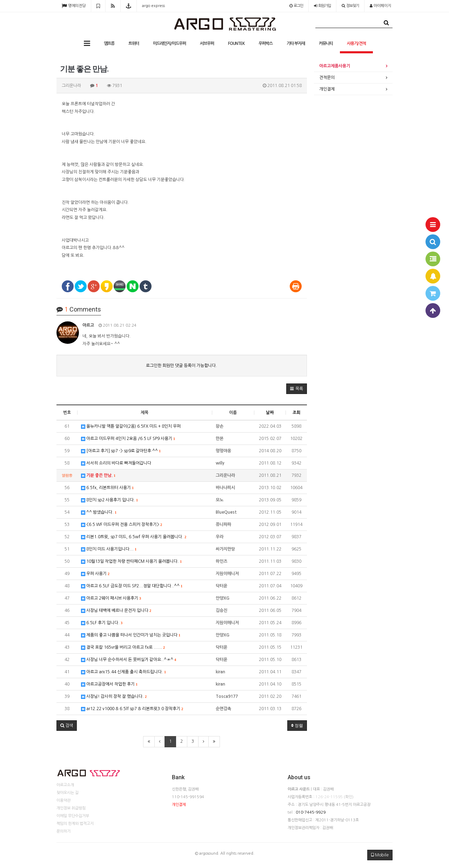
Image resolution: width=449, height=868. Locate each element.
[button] (297, 389)
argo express (153, 6)
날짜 (270, 413)
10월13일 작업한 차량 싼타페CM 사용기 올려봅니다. (131, 562)
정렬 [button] (297, 726)
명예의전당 (74, 6)
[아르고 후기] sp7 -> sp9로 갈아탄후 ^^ (121, 451)
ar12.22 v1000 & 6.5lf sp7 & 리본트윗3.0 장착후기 (132, 709)
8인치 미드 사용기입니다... (109, 549)
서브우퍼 (207, 44)
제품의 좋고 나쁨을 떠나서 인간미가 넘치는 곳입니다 (131, 635)
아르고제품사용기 (335, 66)
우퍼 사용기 (95, 574)
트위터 (134, 44)
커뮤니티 (326, 44)
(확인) (349, 797)
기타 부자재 (296, 44)
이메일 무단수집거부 (73, 816)
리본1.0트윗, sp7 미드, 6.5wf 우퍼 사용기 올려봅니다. (134, 537)
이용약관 (63, 800)
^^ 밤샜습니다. (99, 512)
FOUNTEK (236, 44)
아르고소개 (65, 785)
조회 (296, 413)
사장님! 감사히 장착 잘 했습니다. (114, 697)
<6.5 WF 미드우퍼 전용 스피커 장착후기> (122, 525)
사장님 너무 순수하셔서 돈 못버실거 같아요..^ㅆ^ (129, 660)
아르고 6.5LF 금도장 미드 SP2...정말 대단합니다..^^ (132, 586)
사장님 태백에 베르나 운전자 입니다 (116, 611)
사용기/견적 (356, 44)
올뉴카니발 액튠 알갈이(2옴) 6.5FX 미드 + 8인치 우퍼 (131, 426)
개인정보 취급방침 (71, 808)
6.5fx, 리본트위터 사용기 (107, 488)
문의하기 (63, 831)
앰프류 (109, 44)
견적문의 (327, 78)
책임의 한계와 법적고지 (75, 824)
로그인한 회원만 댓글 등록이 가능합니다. (182, 366)
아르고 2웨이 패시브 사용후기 (111, 598)
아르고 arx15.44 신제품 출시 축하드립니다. (123, 672)
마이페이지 (380, 6)
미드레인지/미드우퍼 (169, 44)
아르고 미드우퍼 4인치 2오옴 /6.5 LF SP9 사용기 (128, 439)
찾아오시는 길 (68, 793)
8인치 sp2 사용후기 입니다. (109, 500)
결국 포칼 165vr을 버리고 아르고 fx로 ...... (123, 647)
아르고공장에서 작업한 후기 (109, 684)
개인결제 (327, 89)
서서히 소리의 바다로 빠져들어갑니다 (116, 463)
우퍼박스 (266, 44)
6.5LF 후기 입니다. (102, 623)
